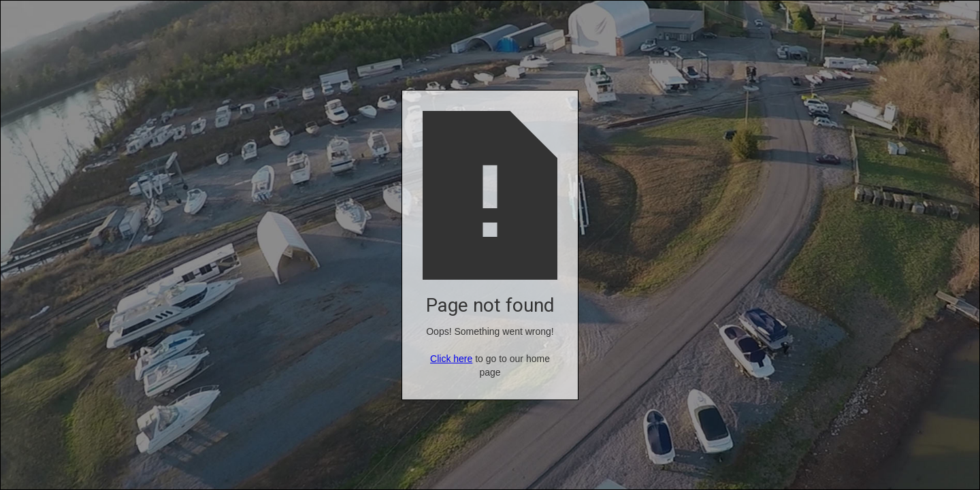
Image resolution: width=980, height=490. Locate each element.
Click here (451, 359)
